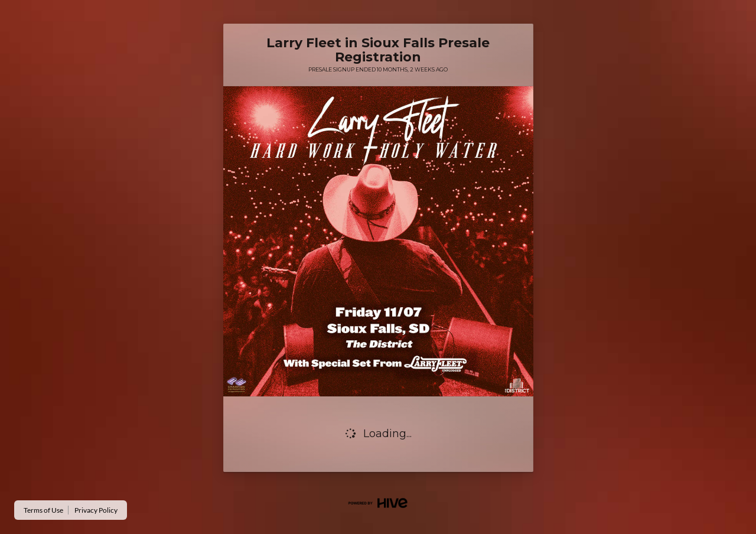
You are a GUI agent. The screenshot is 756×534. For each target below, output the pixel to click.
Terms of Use (43, 510)
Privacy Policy (96, 510)
